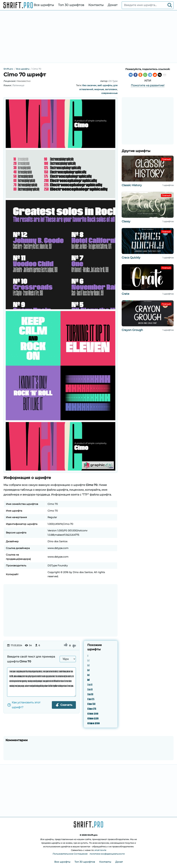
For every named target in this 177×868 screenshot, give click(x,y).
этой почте (100, 850)
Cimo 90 (90, 689)
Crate (125, 294)
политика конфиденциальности (107, 854)
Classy (126, 221)
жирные (99, 89)
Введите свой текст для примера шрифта (31, 659)
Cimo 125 (91, 699)
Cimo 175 (92, 708)
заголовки (111, 89)
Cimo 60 (88, 680)
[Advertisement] (88, 37)
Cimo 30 (88, 665)
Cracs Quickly (131, 258)
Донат (113, 5)
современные (109, 93)
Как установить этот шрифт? (24, 705)
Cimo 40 (88, 670)
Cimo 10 (88, 655)
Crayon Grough (132, 330)
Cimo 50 (88, 675)
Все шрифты (44, 5)
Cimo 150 (91, 704)
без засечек (89, 85)
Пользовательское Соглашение (70, 854)
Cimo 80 (90, 684)
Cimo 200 (93, 713)
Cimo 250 (94, 723)
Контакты (96, 5)
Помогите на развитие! (148, 85)
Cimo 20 (88, 660)
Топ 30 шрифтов (71, 5)
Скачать (64, 705)
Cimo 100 (90, 694)
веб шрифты (105, 85)
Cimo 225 (93, 718)
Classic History (132, 185)
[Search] (170, 5)
